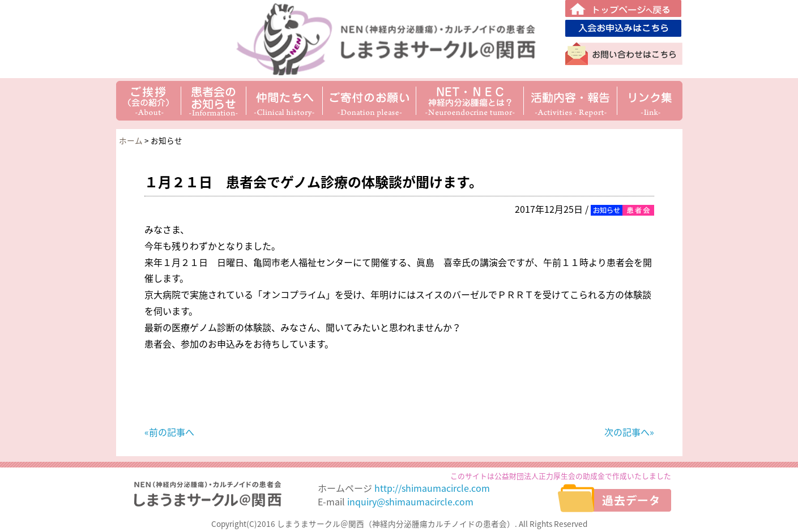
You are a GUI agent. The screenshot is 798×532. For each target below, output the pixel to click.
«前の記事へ (169, 432)
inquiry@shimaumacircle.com (410, 501)
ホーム (131, 140)
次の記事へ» (629, 432)
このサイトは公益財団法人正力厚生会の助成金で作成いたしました (561, 476)
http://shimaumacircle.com (432, 488)
